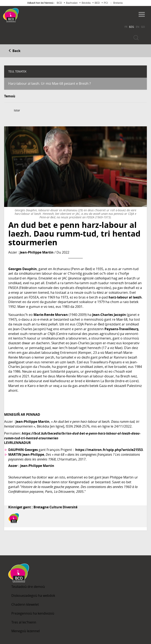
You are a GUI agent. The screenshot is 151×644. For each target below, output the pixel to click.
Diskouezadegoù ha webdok (33, 596)
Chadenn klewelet (25, 604)
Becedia (35, 13)
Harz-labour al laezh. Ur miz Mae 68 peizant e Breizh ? (50, 83)
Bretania (118, 3)
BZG (132, 27)
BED (97, 3)
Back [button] (14, 51)
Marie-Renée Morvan (51, 315)
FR (126, 27)
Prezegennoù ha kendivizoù (33, 613)
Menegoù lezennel (26, 631)
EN (138, 27)
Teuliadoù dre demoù (28, 587)
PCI (106, 3)
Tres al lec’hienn (24, 622)
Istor (17, 110)
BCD (59, 3)
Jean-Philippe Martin (37, 252)
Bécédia (86, 3)
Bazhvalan (72, 3)
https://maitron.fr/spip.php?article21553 (109, 450)
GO (143, 27)
